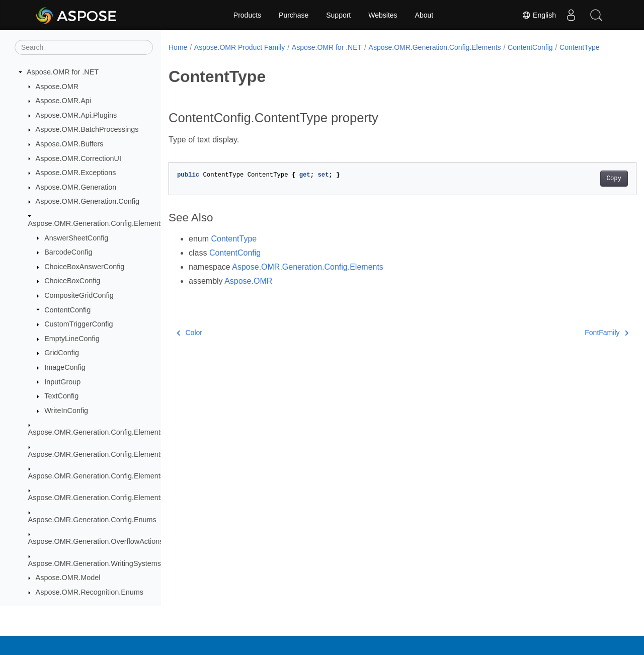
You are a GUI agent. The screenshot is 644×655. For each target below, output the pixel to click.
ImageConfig (65, 367)
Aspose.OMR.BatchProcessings (87, 129)
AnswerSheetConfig (76, 238)
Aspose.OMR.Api (63, 101)
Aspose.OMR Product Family (240, 47)
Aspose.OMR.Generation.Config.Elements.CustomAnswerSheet (131, 432)
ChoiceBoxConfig (72, 281)
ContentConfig (67, 310)
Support (338, 15)
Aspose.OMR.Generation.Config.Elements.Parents (110, 454)
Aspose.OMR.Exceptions (76, 173)
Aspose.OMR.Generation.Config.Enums (92, 520)
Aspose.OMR (57, 87)
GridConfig (62, 353)
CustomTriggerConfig (78, 324)
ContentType (195, 58)
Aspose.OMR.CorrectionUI (78, 158)
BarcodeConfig (68, 252)
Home (178, 47)
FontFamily (574, 343)
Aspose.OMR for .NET (63, 72)
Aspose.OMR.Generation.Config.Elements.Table (106, 498)
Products (247, 15)
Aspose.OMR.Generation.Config (88, 201)
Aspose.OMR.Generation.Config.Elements (96, 223)
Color (189, 343)
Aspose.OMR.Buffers (70, 144)
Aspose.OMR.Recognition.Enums (90, 592)
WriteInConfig (66, 411)
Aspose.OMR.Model (68, 578)
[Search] (84, 47)
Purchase (294, 15)
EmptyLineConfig (72, 339)
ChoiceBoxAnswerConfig (84, 267)
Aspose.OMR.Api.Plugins (76, 115)
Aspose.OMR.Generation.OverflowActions (96, 541)
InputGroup (62, 382)
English (539, 15)
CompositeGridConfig (79, 295)
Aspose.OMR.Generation (76, 187)
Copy (581, 189)
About (424, 15)
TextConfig (61, 396)
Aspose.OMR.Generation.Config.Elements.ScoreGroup (117, 476)
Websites (383, 15)
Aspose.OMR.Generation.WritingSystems (95, 563)
